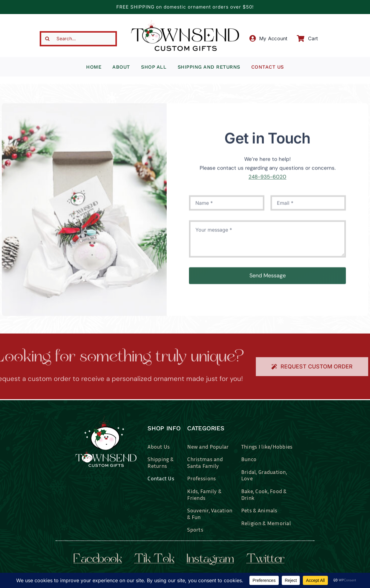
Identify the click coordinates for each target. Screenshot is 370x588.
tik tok (154, 560)
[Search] (47, 39)
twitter (265, 560)
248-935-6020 (267, 179)
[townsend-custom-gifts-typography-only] (185, 23)
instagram (210, 560)
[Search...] (78, 39)
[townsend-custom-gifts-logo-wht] (106, 418)
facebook (98, 560)
